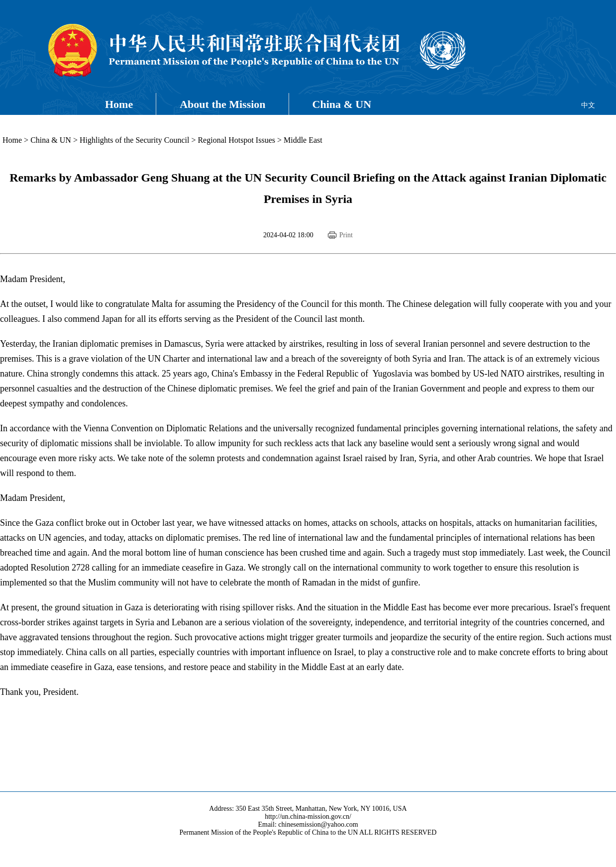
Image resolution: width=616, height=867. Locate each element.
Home (119, 104)
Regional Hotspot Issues (236, 140)
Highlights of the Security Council (134, 140)
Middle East (303, 140)
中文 (588, 105)
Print (346, 235)
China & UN (342, 104)
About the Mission (222, 104)
